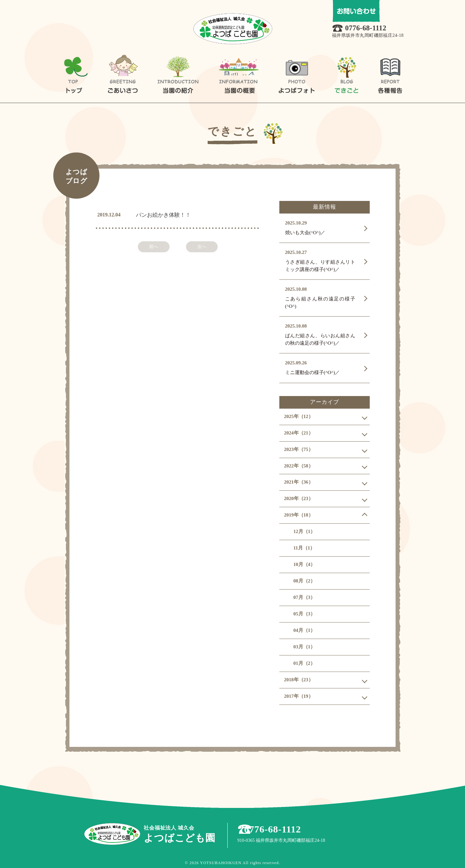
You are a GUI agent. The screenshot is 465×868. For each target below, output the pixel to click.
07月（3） (305, 597)
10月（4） (305, 564)
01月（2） (305, 663)
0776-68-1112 (369, 29)
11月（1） (304, 548)
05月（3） (305, 614)
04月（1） (305, 630)
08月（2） (305, 581)
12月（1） (305, 531)
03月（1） (305, 647)
